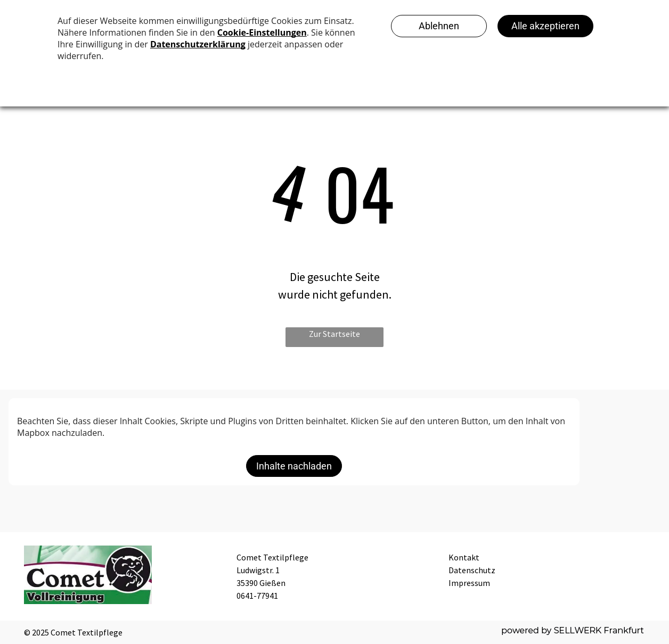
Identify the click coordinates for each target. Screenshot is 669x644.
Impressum (469, 583)
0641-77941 (257, 596)
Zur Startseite (334, 334)
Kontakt (464, 557)
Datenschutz (472, 570)
